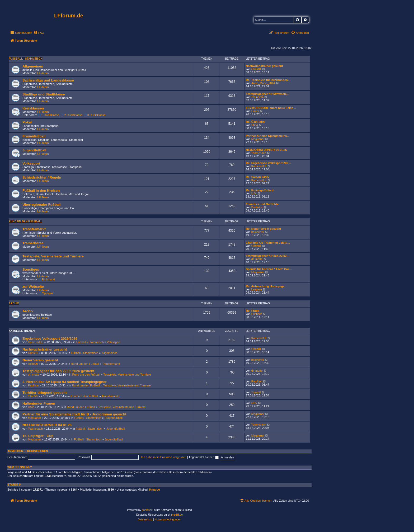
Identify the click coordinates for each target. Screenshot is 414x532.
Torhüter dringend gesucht (45, 393)
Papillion (34, 385)
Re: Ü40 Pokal (255, 122)
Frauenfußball (34, 136)
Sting (255, 125)
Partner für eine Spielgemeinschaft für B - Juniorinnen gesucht (74, 414)
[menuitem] (39, 33)
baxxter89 (258, 232)
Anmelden (15, 451)
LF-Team (43, 73)
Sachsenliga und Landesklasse (48, 80)
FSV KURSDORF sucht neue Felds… (271, 108)
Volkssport (31, 163)
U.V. (254, 193)
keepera (257, 289)
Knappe (154, 490)
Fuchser (257, 314)
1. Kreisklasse (48, 115)
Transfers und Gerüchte (262, 204)
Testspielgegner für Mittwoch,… (268, 94)
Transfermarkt (34, 229)
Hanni (255, 111)
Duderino (257, 207)
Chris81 (256, 69)
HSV (31, 407)
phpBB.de (177, 515)
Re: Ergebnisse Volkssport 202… (269, 163)
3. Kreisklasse (95, 115)
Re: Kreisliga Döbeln (260, 190)
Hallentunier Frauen (39, 403)
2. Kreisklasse (72, 115)
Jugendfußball (34, 150)
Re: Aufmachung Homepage (265, 286)
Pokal (27, 122)
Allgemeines (33, 66)
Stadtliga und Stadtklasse (44, 94)
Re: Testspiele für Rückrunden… (268, 80)
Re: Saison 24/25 (257, 177)
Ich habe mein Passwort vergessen (164, 457)
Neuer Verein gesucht (40, 360)
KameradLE (259, 166)
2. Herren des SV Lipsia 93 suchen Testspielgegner (65, 382)
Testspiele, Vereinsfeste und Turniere (53, 256)
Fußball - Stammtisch (26, 59)
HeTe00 (33, 364)
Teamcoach (259, 153)
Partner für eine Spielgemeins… (268, 136)
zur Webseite (33, 287)
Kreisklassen (33, 108)
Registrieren (38, 451)
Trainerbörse (33, 243)
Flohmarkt (47, 279)
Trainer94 (258, 97)
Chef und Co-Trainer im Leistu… (268, 243)
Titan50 (33, 396)
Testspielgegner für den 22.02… (268, 256)
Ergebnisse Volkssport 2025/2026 (50, 339)
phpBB (146, 510)
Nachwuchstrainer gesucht (264, 66)
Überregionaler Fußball (41, 205)
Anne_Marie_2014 (263, 83)
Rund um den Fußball (25, 221)
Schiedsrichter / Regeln (42, 177)
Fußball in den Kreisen (41, 191)
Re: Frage (253, 311)
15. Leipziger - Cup (38, 436)
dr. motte (257, 259)
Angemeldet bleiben (203, 457)
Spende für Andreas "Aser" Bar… (269, 269)
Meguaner (258, 139)
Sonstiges (31, 269)
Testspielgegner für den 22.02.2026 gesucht (58, 371)
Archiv (14, 303)
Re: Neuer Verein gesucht (263, 229)
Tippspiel (46, 293)
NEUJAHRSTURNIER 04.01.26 (266, 150)
